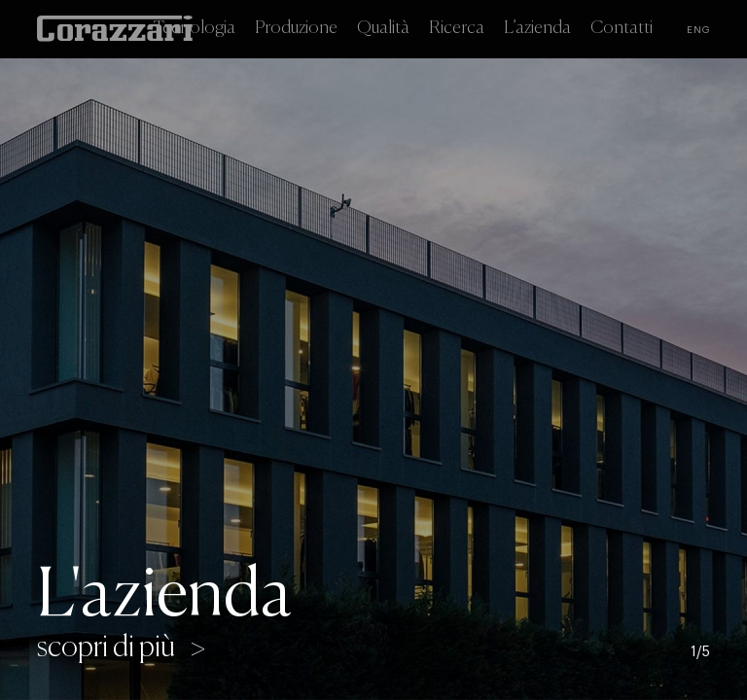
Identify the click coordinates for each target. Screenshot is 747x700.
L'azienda (164, 597)
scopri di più (106, 648)
